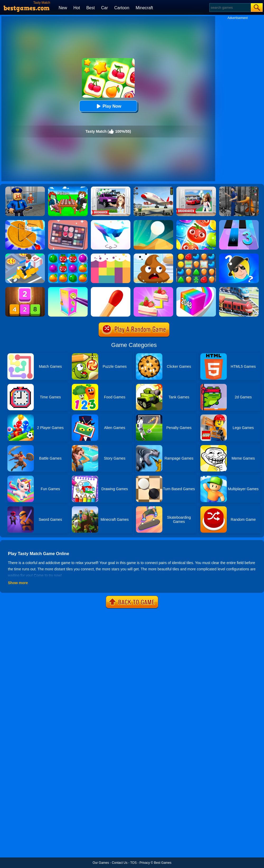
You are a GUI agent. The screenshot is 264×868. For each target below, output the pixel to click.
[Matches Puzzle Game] (111, 289)
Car (105, 8)
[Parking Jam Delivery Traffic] (25, 255)
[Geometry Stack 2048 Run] (196, 289)
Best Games (163, 863)
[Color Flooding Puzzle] (111, 255)
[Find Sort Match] (68, 222)
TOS (133, 863)
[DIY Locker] (68, 289)
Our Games (101, 863)
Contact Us (119, 863)
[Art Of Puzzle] (111, 222)
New (63, 8)
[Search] (230, 8)
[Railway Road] (239, 289)
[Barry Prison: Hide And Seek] (25, 188)
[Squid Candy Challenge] (25, 222)
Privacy (145, 863)
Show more (18, 583)
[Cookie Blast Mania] (196, 255)
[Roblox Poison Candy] (68, 188)
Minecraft (144, 8)
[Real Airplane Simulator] (153, 188)
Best (91, 8)
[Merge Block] (25, 289)
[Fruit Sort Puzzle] (196, 222)
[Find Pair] (153, 289)
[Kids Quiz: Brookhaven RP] (111, 188)
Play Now (108, 106)
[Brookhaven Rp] (196, 188)
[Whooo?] (239, 255)
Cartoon (122, 8)
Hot (77, 8)
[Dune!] (153, 222)
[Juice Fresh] (68, 255)
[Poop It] (153, 255)
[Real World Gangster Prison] (239, 188)
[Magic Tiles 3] (239, 222)
